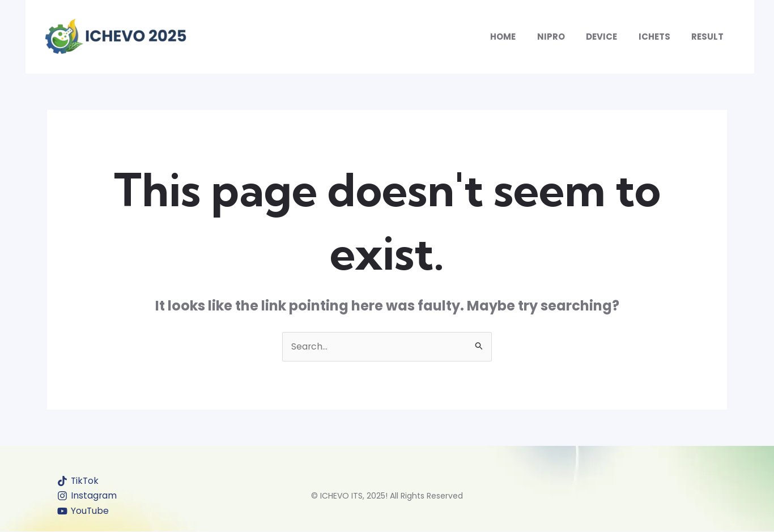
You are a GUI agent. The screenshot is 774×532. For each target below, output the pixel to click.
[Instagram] (88, 496)
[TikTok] (79, 481)
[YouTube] (84, 511)
